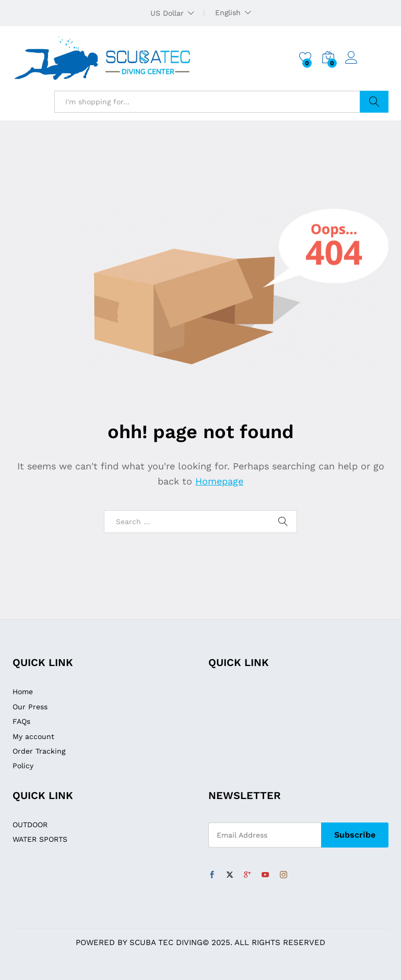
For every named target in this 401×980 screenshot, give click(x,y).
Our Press (30, 707)
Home (23, 692)
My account (33, 736)
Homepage (219, 481)
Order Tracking (39, 751)
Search (374, 102)
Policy (23, 766)
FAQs (21, 721)
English (228, 13)
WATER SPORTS (40, 839)
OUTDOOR (30, 825)
